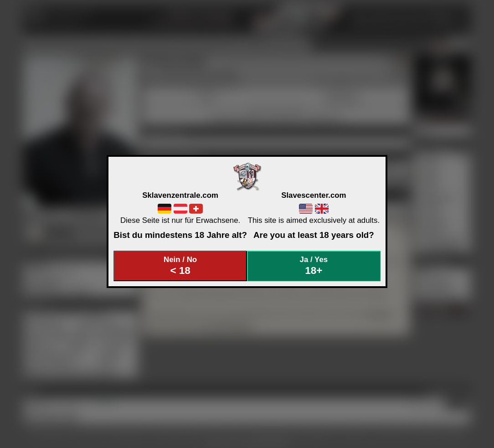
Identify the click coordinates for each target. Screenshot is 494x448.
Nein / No (180, 266)
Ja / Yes (314, 266)
